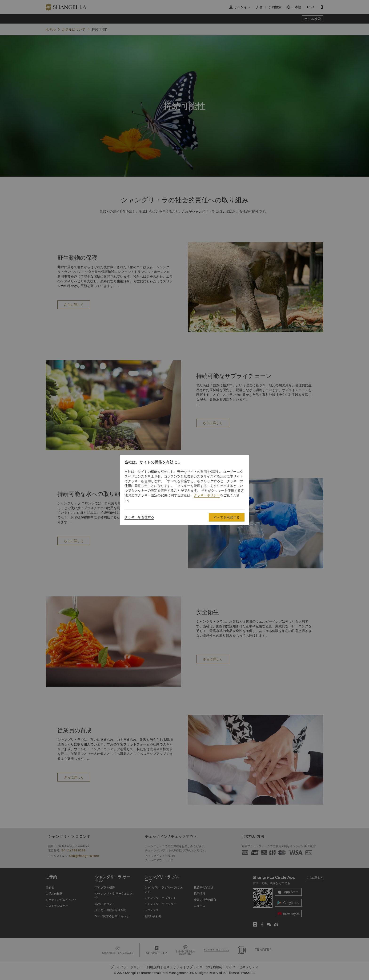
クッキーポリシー (207, 495)
